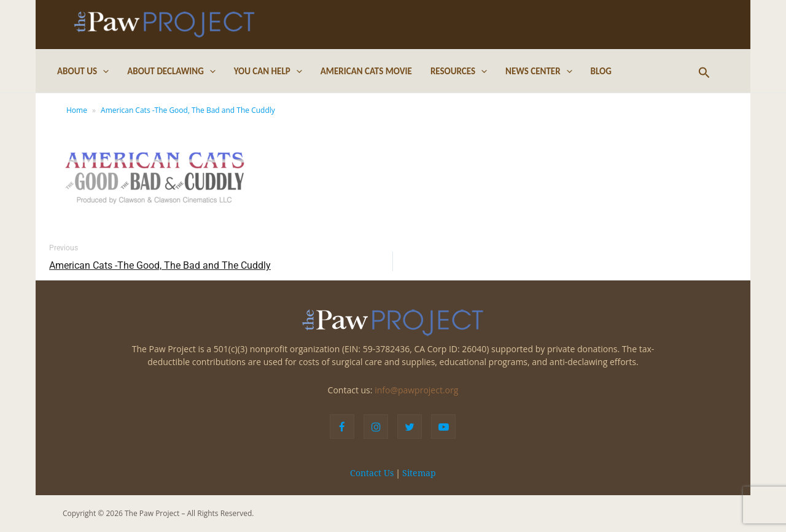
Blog (601, 71)
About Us (83, 71)
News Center (539, 71)
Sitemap (419, 473)
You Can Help (268, 71)
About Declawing (171, 71)
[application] (103, 71)
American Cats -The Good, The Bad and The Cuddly (188, 110)
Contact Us (372, 473)
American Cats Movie (366, 71)
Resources (459, 71)
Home (77, 110)
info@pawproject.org (416, 390)
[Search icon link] (704, 71)
